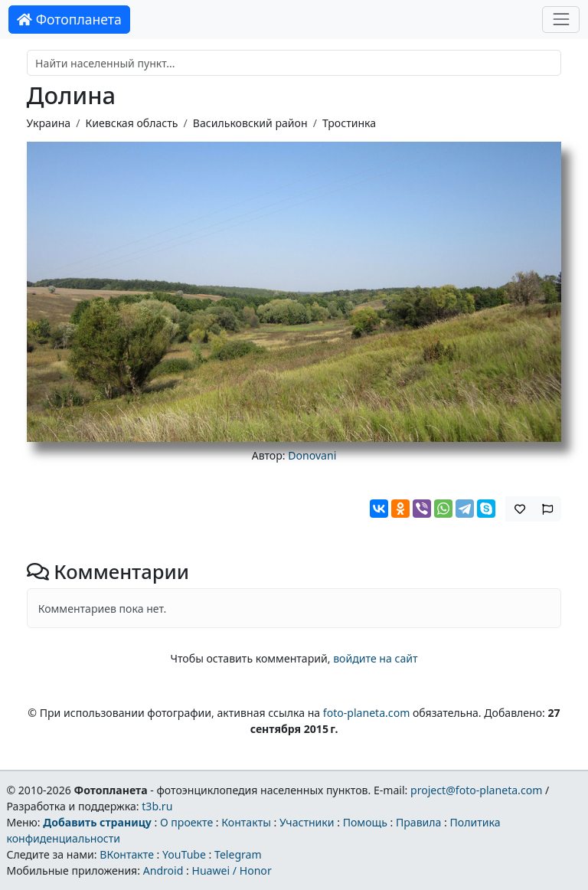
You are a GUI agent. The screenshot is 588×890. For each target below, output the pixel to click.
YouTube (184, 854)
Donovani (312, 455)
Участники (307, 822)
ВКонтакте (127, 854)
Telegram (238, 854)
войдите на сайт (375, 658)
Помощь (365, 822)
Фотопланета (69, 19)
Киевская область (131, 123)
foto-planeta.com (367, 713)
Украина (49, 123)
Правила (418, 822)
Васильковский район (250, 123)
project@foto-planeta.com (476, 790)
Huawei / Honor (231, 870)
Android (163, 870)
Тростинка (349, 123)
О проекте (186, 822)
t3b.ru (157, 806)
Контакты (246, 822)
